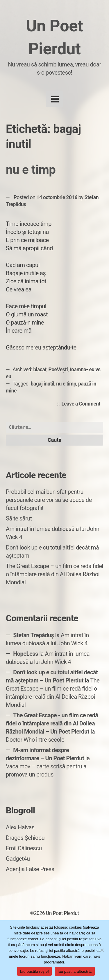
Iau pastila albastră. (75, 971)
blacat (40, 370)
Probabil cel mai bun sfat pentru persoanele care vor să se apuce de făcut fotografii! (49, 500)
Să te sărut (19, 518)
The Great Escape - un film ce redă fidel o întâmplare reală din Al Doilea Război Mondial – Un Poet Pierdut (52, 723)
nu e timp (31, 170)
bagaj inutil (43, 384)
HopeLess (26, 654)
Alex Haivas (20, 827)
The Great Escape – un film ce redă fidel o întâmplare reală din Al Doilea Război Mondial (54, 574)
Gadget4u (18, 859)
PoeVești (58, 370)
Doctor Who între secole (35, 740)
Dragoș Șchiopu (25, 838)
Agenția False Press (30, 869)
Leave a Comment (82, 404)
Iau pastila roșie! (34, 971)
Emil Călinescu (24, 848)
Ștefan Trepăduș (33, 635)
